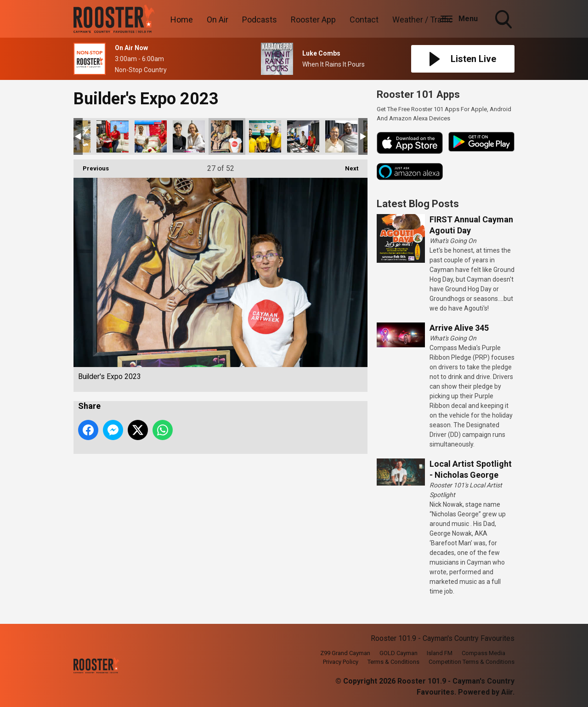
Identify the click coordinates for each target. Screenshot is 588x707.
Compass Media (483, 653)
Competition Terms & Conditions (472, 662)
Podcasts (260, 20)
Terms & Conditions (393, 662)
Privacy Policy (341, 662)
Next (347, 166)
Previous (91, 166)
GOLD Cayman (399, 653)
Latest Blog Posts (418, 204)
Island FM (440, 653)
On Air (218, 20)
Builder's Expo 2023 (113, 136)
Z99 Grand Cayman (345, 653)
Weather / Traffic (423, 20)
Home (182, 20)
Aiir (507, 692)
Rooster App (313, 20)
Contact (364, 20)
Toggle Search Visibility (504, 20)
